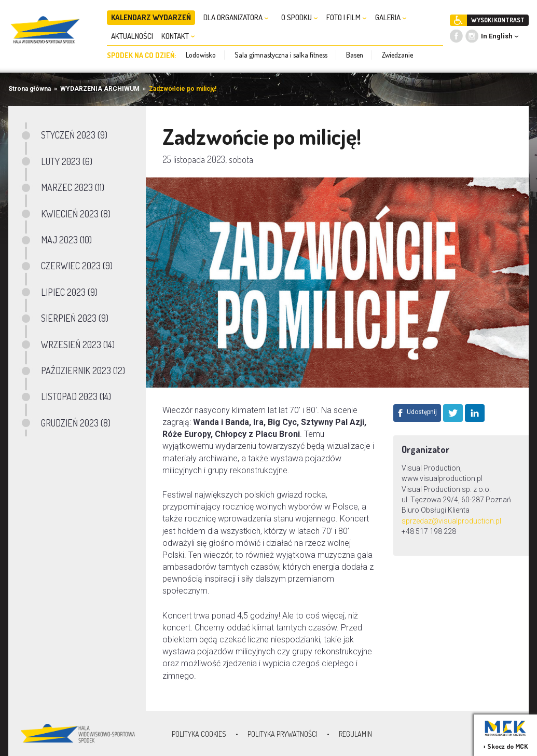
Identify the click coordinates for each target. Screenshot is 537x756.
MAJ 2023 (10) (66, 240)
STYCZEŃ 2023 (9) (74, 135)
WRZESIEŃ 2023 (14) (78, 345)
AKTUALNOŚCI (132, 36)
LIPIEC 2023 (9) (69, 292)
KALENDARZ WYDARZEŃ (151, 17)
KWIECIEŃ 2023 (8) (76, 214)
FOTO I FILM (347, 17)
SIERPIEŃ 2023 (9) (75, 318)
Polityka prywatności (283, 734)
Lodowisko (201, 55)
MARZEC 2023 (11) (73, 187)
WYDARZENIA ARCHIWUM (100, 89)
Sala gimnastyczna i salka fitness (281, 55)
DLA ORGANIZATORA (236, 17)
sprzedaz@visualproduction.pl (452, 521)
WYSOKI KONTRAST (498, 20)
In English (497, 36)
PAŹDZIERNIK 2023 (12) (83, 370)
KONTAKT (178, 36)
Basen (355, 55)
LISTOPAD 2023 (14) (76, 396)
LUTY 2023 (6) (67, 161)
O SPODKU (300, 17)
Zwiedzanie (397, 55)
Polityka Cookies (199, 734)
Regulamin (355, 734)
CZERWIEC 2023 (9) (77, 266)
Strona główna (30, 89)
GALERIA (391, 17)
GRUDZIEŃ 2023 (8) (76, 423)
